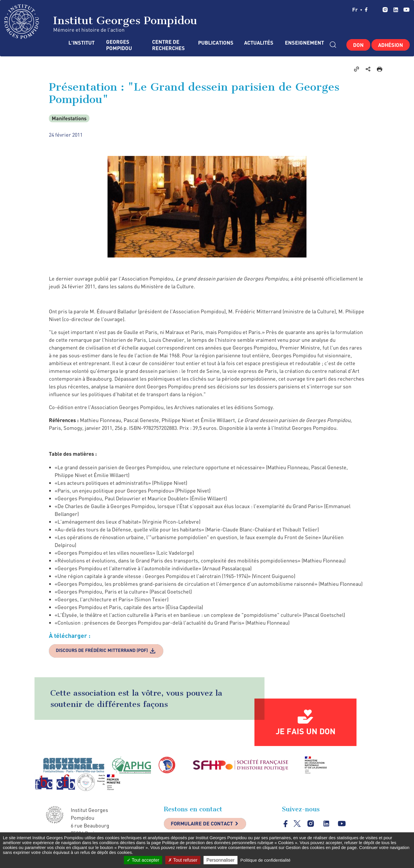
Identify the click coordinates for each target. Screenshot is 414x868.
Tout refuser (183, 860)
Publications (215, 43)
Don (358, 45)
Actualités (259, 43)
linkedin (396, 10)
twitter (375, 9)
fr (357, 9)
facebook (366, 9)
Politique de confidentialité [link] (265, 860)
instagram (385, 10)
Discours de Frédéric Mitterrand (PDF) (103, 650)
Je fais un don (306, 731)
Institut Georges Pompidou (101, 22)
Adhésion (391, 45)
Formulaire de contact (203, 824)
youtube (406, 10)
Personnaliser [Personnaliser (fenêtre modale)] (221, 860)
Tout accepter (143, 860)
